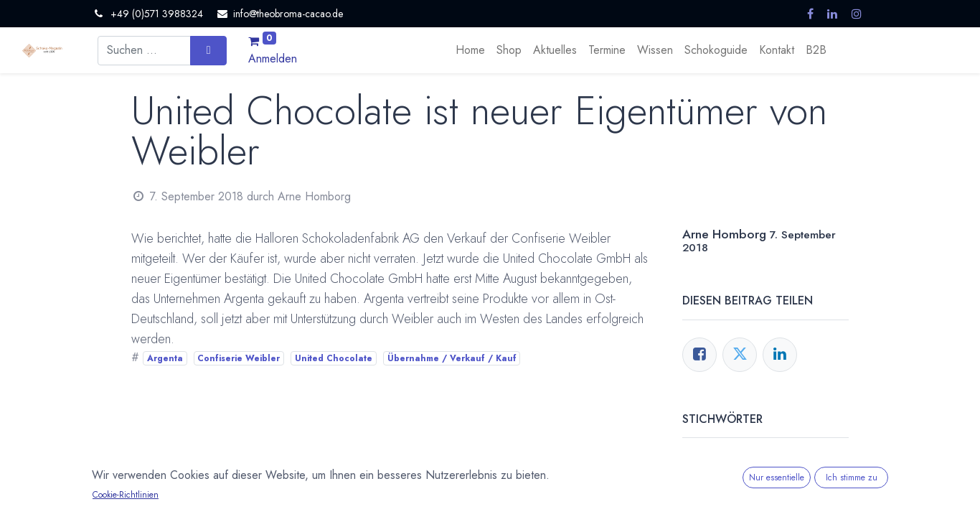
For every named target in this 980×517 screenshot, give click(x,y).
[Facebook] (699, 355)
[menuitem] (470, 50)
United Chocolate (334, 358)
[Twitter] (740, 355)
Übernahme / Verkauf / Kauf (452, 358)
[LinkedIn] (780, 355)
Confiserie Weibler (239, 358)
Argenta (165, 358)
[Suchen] (208, 50)
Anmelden (273, 59)
